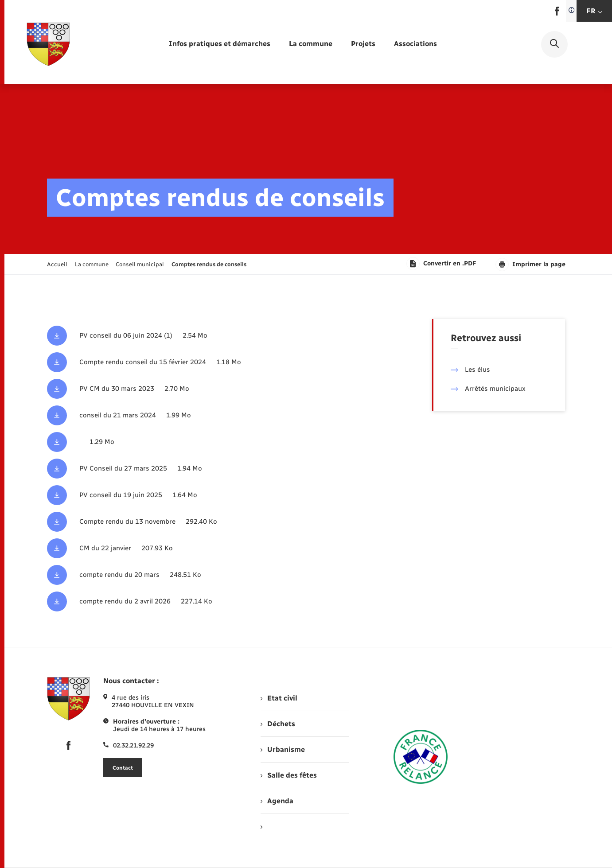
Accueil (57, 264)
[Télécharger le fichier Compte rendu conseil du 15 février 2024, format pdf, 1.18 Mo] (218, 362)
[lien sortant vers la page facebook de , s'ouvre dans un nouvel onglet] (557, 14)
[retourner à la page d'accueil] (48, 44)
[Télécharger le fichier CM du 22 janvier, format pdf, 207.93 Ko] (218, 548)
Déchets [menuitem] (278, 724)
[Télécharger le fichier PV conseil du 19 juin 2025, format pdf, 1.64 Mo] (218, 495)
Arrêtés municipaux (488, 389)
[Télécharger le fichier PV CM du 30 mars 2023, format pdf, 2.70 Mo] (218, 389)
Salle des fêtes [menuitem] (289, 775)
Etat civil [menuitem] (279, 698)
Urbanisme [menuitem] (283, 749)
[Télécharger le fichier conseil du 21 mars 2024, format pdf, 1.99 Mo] (218, 415)
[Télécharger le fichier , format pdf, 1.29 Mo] (218, 442)
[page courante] (209, 264)
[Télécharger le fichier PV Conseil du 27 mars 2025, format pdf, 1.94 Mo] (218, 469)
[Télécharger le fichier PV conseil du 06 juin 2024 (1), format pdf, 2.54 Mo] (218, 336)
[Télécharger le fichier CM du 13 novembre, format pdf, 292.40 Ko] (218, 522)
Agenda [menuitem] (277, 801)
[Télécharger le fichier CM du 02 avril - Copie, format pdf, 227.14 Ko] (218, 601)
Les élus (470, 370)
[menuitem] (220, 44)
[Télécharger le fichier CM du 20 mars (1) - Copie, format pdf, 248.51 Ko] (218, 575)
